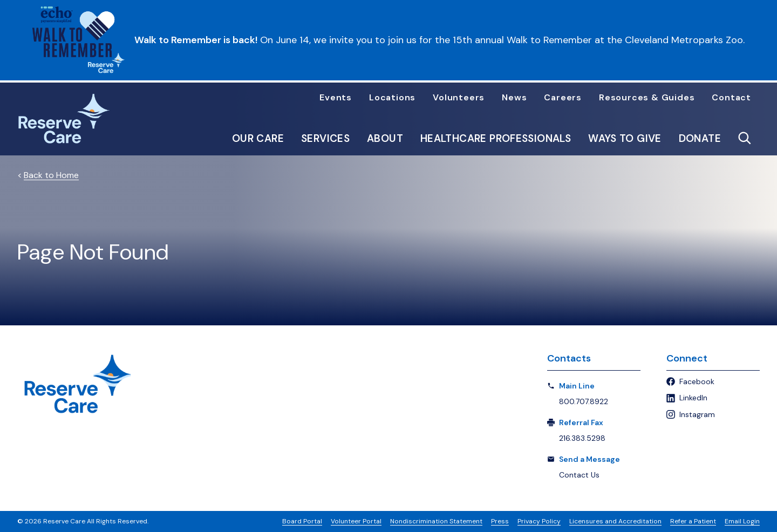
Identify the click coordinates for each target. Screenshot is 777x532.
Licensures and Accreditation (615, 521)
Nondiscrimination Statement (436, 521)
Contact (731, 98)
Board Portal (302, 521)
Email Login (742, 521)
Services (325, 138)
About (385, 138)
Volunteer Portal (356, 521)
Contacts (569, 358)
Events (336, 98)
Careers (563, 98)
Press (500, 521)
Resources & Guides (647, 98)
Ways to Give (625, 138)
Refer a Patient (693, 521)
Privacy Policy (539, 521)
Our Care (258, 138)
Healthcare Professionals (496, 138)
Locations (392, 98)
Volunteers (459, 98)
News (514, 98)
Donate (700, 138)
